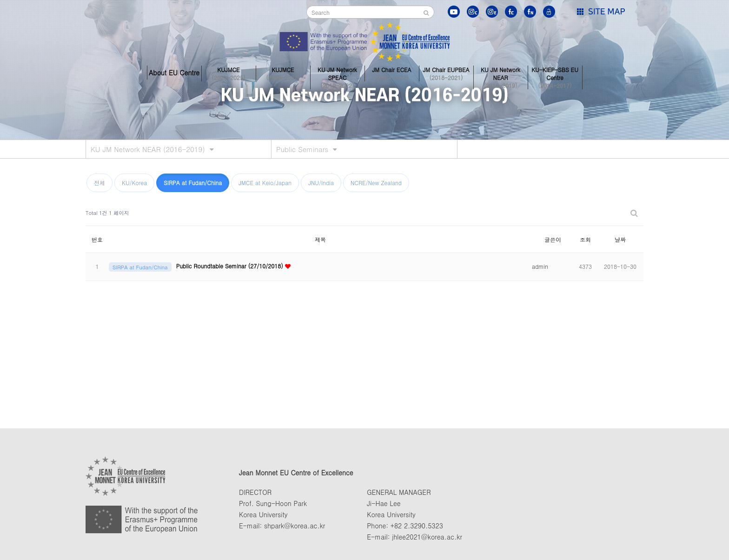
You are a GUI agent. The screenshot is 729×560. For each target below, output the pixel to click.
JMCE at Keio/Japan (265, 183)
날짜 (620, 239)
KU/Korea (134, 183)
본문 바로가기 (0, 0)
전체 (99, 183)
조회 (585, 239)
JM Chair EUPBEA (446, 73)
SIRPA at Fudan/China (193, 183)
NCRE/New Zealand (376, 183)
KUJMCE (229, 73)
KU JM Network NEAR (501, 73)
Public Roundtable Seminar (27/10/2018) (231, 266)
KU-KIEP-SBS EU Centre (555, 73)
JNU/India (321, 183)
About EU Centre (174, 73)
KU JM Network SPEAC (338, 73)
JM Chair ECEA (392, 73)
